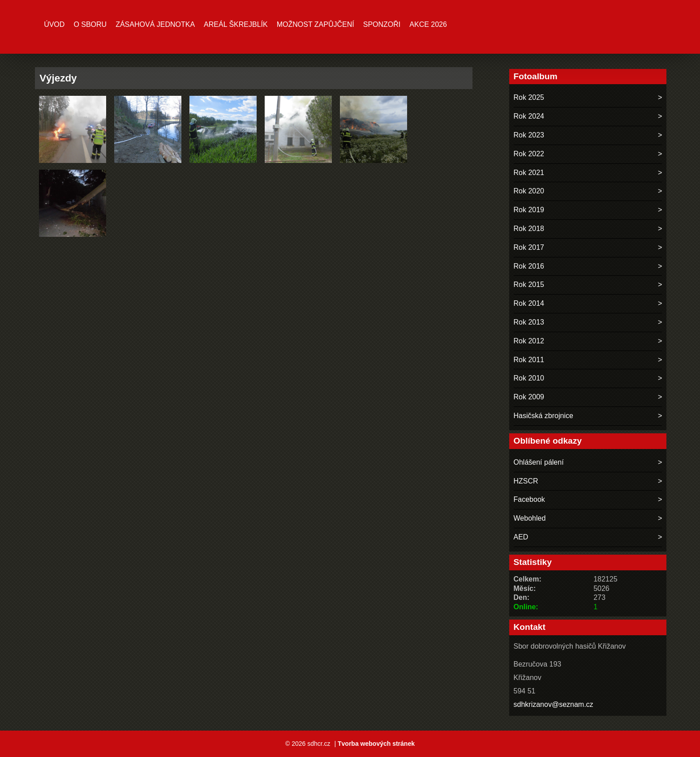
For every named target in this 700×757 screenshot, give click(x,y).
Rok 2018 (529, 229)
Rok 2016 (529, 266)
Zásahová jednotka (155, 24)
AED (521, 537)
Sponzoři (382, 24)
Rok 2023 (529, 135)
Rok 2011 (529, 360)
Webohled (530, 518)
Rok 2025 (529, 97)
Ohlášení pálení (539, 462)
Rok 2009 (529, 397)
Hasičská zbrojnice (543, 416)
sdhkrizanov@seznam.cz (554, 704)
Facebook (529, 499)
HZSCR (526, 481)
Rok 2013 (529, 322)
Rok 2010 (529, 378)
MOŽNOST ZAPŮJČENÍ (316, 24)
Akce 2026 (428, 24)
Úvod (54, 24)
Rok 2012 (529, 341)
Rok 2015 (529, 284)
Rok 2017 (529, 247)
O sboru (90, 24)
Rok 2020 (529, 191)
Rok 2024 (529, 116)
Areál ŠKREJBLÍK (236, 24)
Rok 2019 (529, 210)
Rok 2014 (529, 303)
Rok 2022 (529, 154)
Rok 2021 (529, 173)
